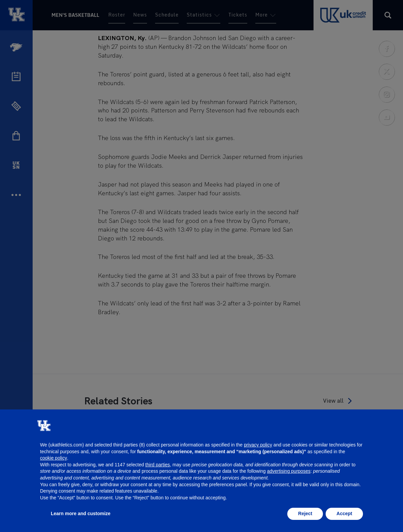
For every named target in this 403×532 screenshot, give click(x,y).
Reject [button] (305, 513)
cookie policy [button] (53, 458)
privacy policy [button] (258, 445)
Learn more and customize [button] (81, 513)
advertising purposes (289, 471)
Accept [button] (344, 513)
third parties (158, 465)
